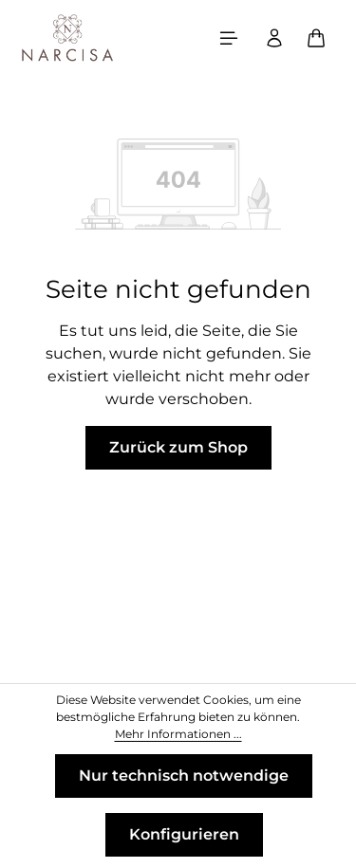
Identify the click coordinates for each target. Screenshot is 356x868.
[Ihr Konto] (274, 38)
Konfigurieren (184, 834)
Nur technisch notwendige (184, 776)
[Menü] (229, 38)
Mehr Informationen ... (178, 734)
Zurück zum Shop (178, 447)
